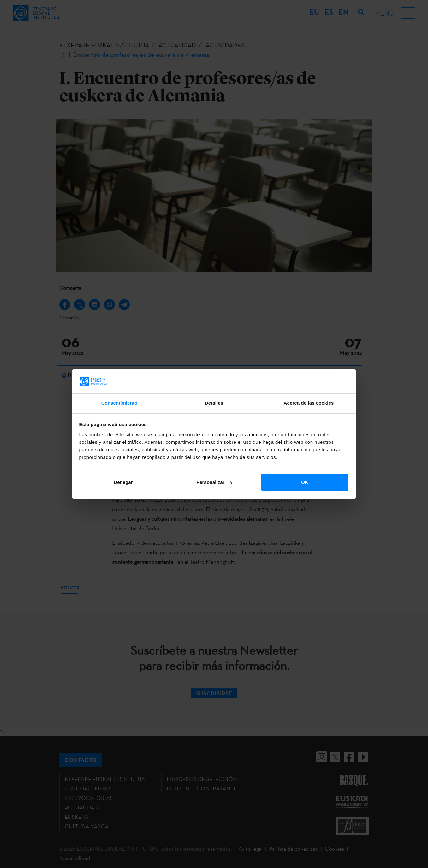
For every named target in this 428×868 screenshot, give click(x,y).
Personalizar (214, 482)
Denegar (123, 482)
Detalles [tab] (214, 403)
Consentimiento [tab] (119, 403)
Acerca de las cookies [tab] (309, 403)
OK (305, 482)
